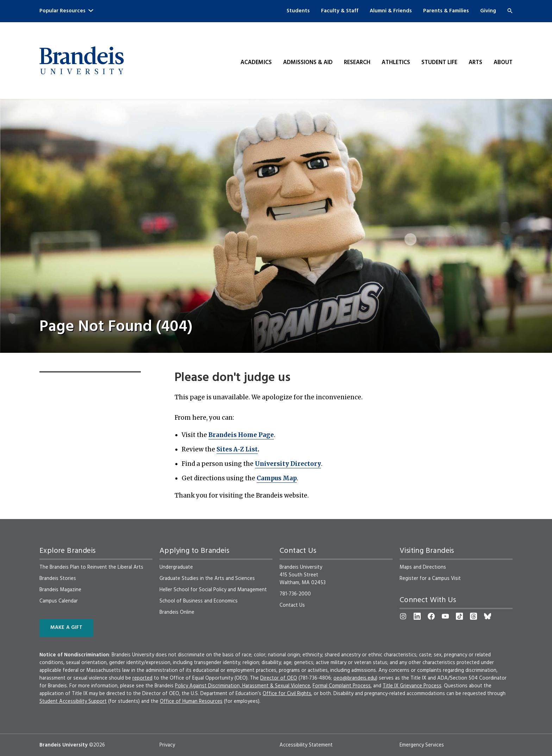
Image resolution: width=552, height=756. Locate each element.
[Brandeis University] (82, 61)
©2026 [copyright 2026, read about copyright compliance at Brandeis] (97, 745)
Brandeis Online (177, 612)
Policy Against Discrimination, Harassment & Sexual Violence (243, 686)
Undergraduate (176, 567)
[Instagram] (403, 616)
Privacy (167, 745)
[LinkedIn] (417, 616)
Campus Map (277, 478)
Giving (488, 11)
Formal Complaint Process (342, 686)
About (503, 63)
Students (298, 11)
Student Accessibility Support (73, 701)
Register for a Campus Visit (430, 579)
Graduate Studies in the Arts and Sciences (207, 579)
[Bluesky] (488, 616)
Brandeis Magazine (60, 590)
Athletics (396, 63)
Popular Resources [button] (66, 11)
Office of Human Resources (191, 701)
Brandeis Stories (58, 579)
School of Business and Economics (199, 601)
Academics (256, 63)
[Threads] (473, 616)
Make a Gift (66, 628)
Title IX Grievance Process (412, 686)
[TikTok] (459, 616)
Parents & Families (446, 11)
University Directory (288, 464)
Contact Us (292, 605)
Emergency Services (422, 745)
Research (357, 63)
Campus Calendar (59, 601)
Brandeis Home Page (241, 435)
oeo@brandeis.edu (355, 678)
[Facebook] (431, 616)
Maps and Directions (423, 567)
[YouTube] (445, 616)
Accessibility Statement (306, 745)
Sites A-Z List (237, 449)
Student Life (439, 63)
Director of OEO (279, 678)
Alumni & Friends (391, 11)
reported (142, 678)
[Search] (510, 11)
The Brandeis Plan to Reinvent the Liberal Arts (91, 567)
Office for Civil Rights (287, 694)
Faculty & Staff (340, 11)
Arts (475, 63)
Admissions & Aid (308, 63)
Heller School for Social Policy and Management (213, 590)
